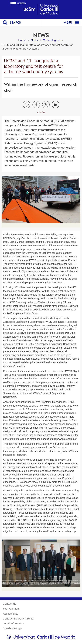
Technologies (51, 40)
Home (22, 40)
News (34, 40)
